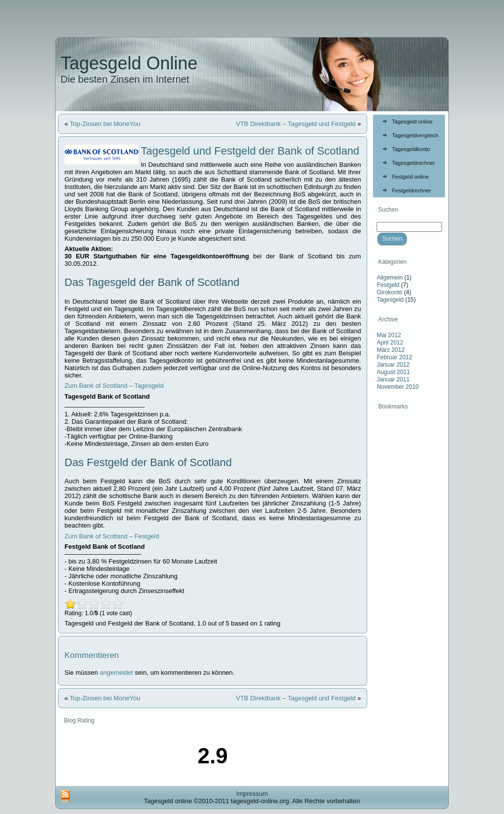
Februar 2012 (394, 357)
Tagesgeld (390, 300)
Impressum (252, 794)
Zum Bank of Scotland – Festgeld (112, 536)
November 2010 (397, 387)
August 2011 (393, 372)
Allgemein (390, 278)
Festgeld (388, 285)
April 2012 (390, 343)
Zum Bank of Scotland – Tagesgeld (114, 386)
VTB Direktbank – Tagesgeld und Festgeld (296, 124)
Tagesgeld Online (129, 63)
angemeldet (117, 673)
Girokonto (389, 292)
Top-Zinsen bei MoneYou (105, 124)
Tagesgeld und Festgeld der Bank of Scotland (250, 151)
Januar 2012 (393, 365)
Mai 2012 (389, 335)
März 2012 (391, 350)
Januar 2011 (393, 379)
